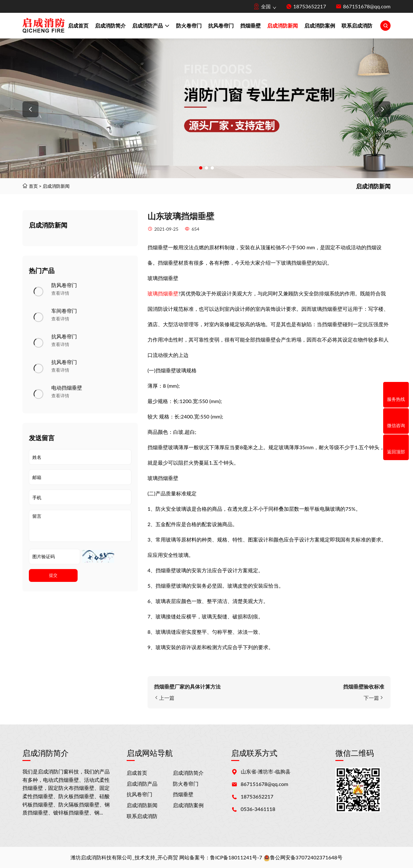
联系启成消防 (357, 25)
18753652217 (310, 6)
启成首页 (78, 25)
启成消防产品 (151, 26)
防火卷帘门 (189, 25)
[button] (30, 109)
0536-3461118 (258, 809)
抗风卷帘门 (221, 25)
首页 (33, 186)
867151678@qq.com (367, 6)
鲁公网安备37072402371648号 (303, 857)
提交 (53, 575)
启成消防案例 (320, 25)
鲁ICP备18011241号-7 (236, 857)
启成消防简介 (110, 25)
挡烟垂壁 (250, 25)
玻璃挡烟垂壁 (163, 293)
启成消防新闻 (282, 25)
